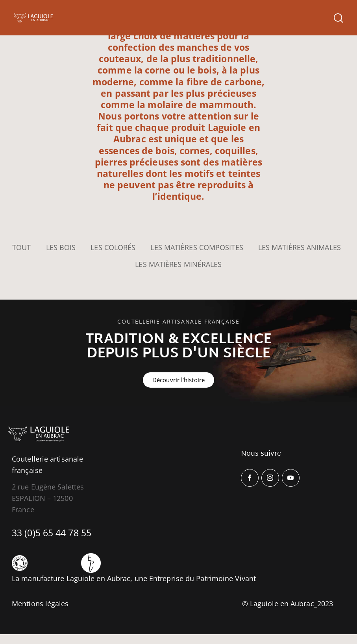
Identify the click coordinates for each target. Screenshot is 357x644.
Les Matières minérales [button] (178, 264)
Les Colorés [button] (113, 247)
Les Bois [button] (61, 247)
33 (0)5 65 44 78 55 (52, 533)
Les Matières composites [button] (197, 247)
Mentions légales (40, 604)
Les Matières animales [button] (300, 247)
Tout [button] (21, 247)
